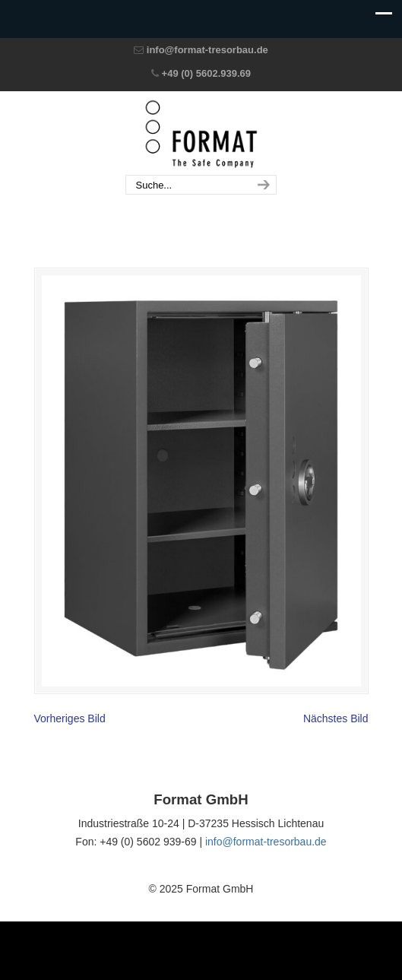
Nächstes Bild (336, 718)
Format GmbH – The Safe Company (201, 134)
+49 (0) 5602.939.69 (206, 73)
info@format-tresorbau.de (207, 50)
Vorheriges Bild (70, 718)
